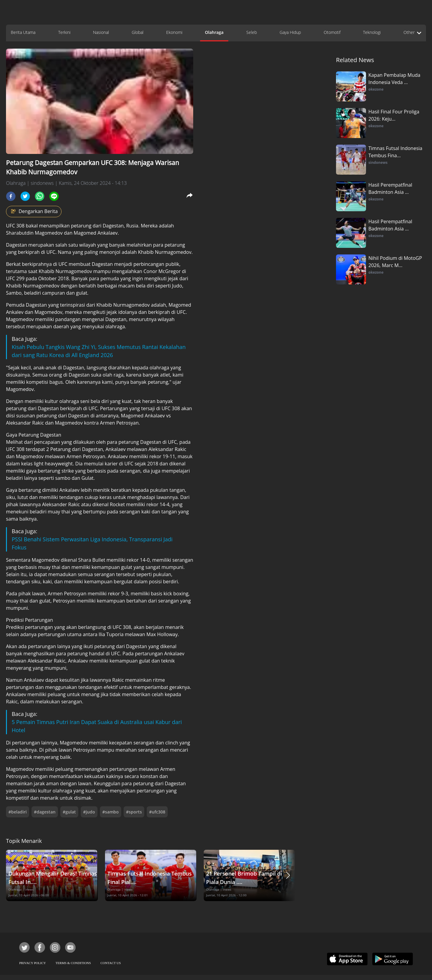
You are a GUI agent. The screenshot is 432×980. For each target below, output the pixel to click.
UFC (11, 226)
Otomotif (332, 32)
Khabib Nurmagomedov (66, 271)
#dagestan (45, 812)
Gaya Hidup (290, 32)
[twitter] (25, 196)
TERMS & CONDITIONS (73, 963)
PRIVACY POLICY (33, 963)
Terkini (64, 32)
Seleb (252, 32)
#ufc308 (157, 812)
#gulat (69, 812)
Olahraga (214, 32)
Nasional (101, 32)
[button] (288, 875)
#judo (89, 812)
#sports (134, 812)
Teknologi (372, 32)
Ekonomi (174, 32)
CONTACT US (111, 963)
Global (138, 32)
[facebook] (11, 196)
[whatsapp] (40, 196)
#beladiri (18, 812)
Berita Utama (23, 32)
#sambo (111, 812)
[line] (54, 196)
